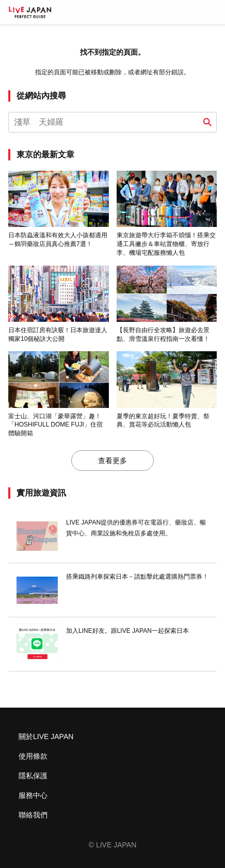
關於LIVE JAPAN (46, 736)
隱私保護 (33, 776)
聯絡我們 (33, 815)
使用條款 (33, 756)
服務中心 (33, 795)
